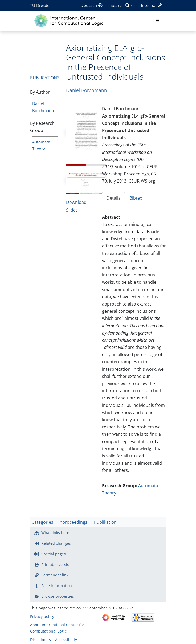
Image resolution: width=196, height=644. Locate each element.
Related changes (56, 543)
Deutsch (91, 5)
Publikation (105, 522)
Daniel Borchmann (87, 90)
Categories (42, 522)
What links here (55, 533)
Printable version (56, 565)
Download (76, 202)
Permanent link (55, 575)
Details (113, 198)
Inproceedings (73, 522)
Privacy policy (42, 616)
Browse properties (58, 596)
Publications (45, 78)
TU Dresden (41, 5)
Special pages (54, 554)
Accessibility (66, 640)
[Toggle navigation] (157, 21)
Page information (57, 586)
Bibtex (136, 198)
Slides (72, 210)
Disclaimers (40, 640)
